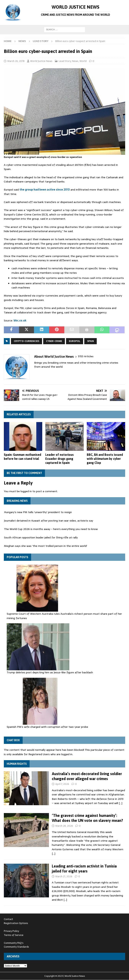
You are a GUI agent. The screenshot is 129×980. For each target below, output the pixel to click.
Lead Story (65, 61)
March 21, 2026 (64, 876)
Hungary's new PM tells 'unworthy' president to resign (38, 512)
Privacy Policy (11, 931)
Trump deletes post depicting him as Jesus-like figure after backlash (50, 672)
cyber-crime (54, 341)
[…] (121, 803)
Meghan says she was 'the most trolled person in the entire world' (46, 546)
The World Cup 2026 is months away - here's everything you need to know (51, 529)
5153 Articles (86, 356)
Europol (75, 341)
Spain (91, 341)
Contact (8, 919)
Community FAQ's (14, 943)
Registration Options (16, 923)
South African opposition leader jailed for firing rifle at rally (41, 538)
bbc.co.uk (20, 320)
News (22, 41)
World (83, 61)
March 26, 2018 (16, 61)
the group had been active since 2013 (45, 190)
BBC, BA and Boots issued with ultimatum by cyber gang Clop (105, 459)
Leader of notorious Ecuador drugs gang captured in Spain (60, 459)
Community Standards (16, 947)
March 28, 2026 (64, 826)
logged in (26, 491)
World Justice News (41, 61)
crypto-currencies (26, 341)
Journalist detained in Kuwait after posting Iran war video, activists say (49, 521)
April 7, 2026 (62, 784)
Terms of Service (14, 935)
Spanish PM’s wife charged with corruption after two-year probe (47, 727)
